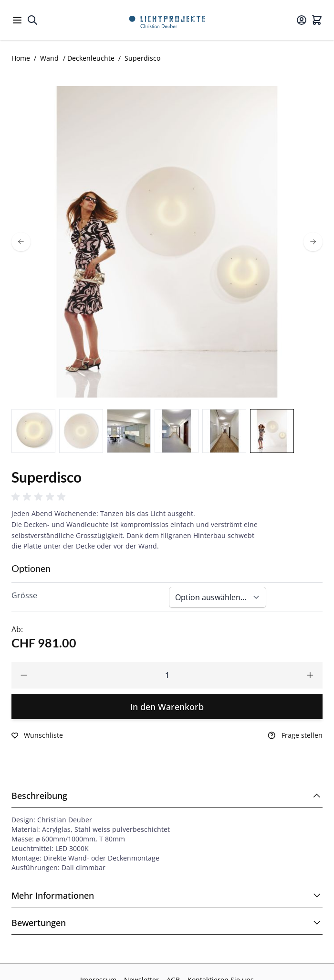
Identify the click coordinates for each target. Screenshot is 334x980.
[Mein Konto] (302, 20)
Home (21, 58)
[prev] (21, 242)
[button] (40, 497)
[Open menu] (17, 20)
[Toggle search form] (32, 20)
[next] (313, 242)
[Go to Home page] (167, 20)
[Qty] (167, 675)
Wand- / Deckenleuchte (77, 58)
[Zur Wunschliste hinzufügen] (37, 735)
